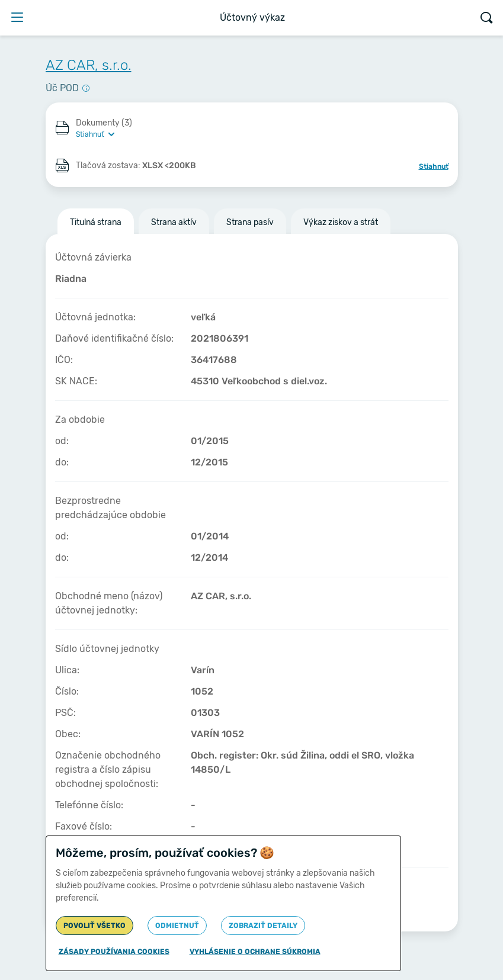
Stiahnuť (434, 166)
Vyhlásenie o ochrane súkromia (255, 952)
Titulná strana (96, 222)
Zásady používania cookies (114, 952)
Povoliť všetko (94, 926)
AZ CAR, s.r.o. (89, 65)
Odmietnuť (177, 926)
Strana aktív (174, 222)
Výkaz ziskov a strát (341, 222)
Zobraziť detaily (263, 926)
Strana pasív (250, 222)
